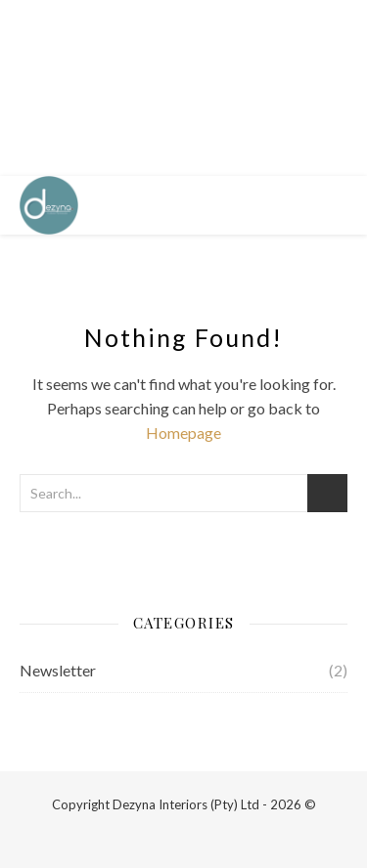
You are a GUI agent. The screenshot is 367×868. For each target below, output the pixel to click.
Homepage (183, 433)
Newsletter (58, 670)
